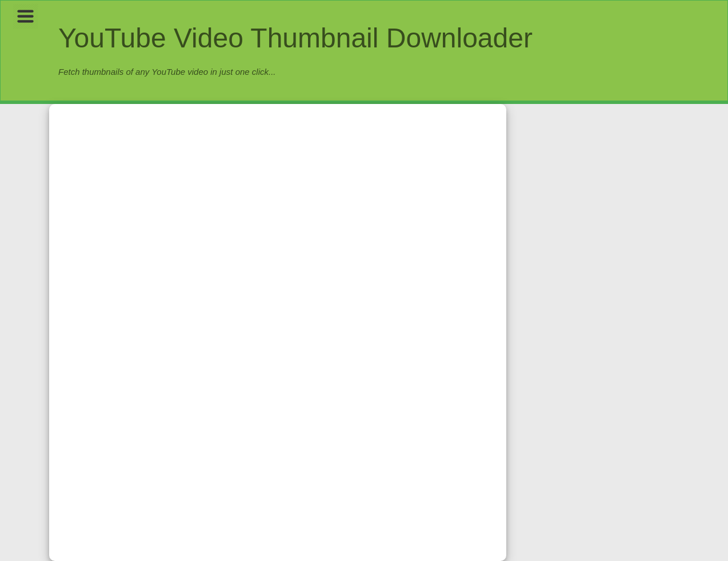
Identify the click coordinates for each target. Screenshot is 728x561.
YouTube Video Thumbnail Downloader (295, 38)
